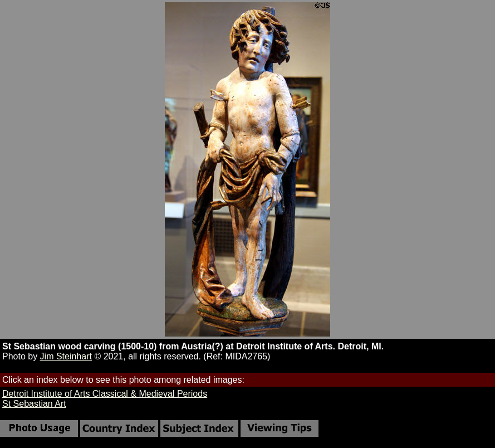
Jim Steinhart (66, 356)
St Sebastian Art (34, 404)
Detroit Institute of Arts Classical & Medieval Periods (105, 394)
